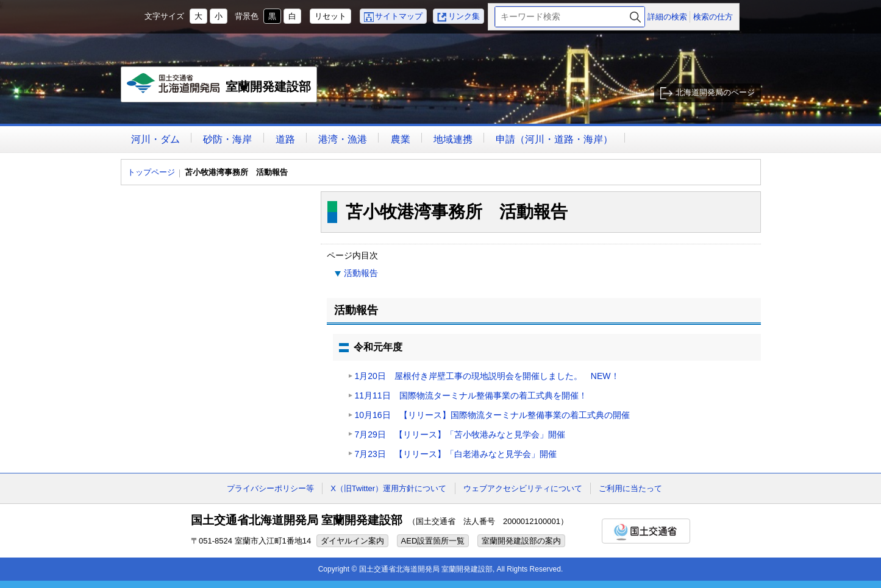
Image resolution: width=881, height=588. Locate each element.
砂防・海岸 (227, 139)
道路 (285, 139)
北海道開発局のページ (715, 92)
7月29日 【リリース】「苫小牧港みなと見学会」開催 (460, 434)
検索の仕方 (713, 17)
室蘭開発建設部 (220, 88)
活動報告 (361, 273)
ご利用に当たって (630, 488)
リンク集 (464, 16)
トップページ (151, 172)
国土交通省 (646, 531)
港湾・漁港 (343, 139)
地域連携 (453, 139)
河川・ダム (155, 139)
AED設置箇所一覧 (433, 541)
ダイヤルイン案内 (352, 541)
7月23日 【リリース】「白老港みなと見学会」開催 (456, 454)
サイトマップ (399, 16)
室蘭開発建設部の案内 (521, 541)
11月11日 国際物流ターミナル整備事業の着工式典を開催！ (475, 395)
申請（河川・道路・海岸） (554, 139)
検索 (635, 17)
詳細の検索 (667, 17)
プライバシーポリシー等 (270, 488)
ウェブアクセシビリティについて (523, 488)
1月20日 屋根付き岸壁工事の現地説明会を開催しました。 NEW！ (487, 376)
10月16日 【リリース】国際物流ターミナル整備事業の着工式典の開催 (492, 415)
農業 (401, 139)
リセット (330, 16)
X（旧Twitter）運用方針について (388, 488)
